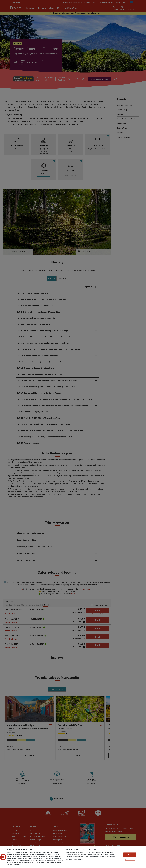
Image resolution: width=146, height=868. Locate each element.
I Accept (130, 854)
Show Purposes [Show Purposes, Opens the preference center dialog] (130, 860)
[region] (73, 857)
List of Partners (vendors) (74, 859)
